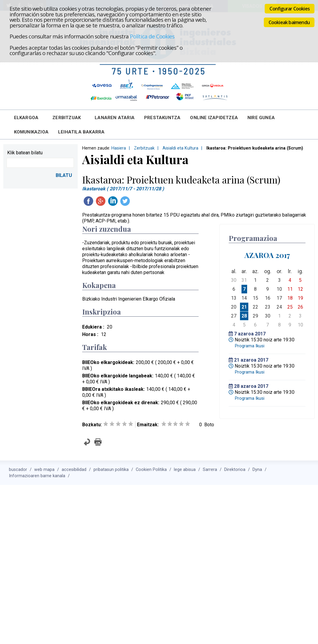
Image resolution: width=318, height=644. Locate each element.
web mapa (44, 470)
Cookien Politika (151, 470)
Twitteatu (125, 201)
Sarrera (210, 470)
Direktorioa (235, 470)
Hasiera (119, 148)
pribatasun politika (111, 470)
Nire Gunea (261, 118)
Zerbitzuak (67, 118)
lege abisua (185, 470)
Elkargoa (26, 118)
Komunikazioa (31, 132)
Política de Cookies (152, 36)
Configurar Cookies (290, 9)
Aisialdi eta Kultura (180, 148)
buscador (18, 470)
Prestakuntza (162, 118)
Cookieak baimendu (289, 22)
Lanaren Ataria (115, 118)
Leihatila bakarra (81, 132)
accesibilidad (74, 470)
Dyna (257, 470)
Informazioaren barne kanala (37, 476)
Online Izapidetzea (214, 118)
